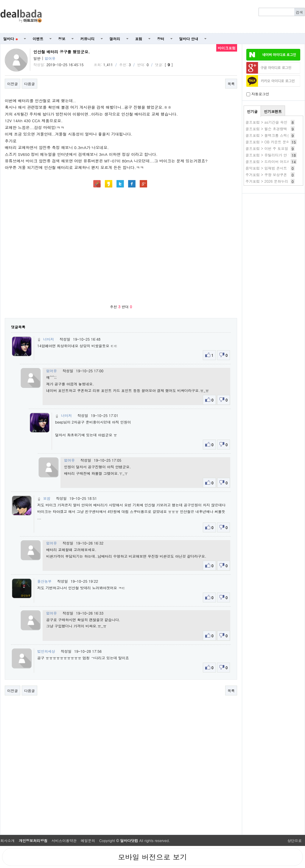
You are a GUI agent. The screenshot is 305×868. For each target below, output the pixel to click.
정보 (62, 39)
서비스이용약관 (64, 840)
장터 (161, 39)
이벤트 (38, 39)
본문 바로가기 (0, 0)
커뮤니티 (88, 39)
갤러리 (115, 39)
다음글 (29, 84)
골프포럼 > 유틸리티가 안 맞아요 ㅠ (275, 155)
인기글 (252, 111)
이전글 (13, 84)
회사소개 (7, 840)
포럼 (139, 39)
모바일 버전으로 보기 (152, 857)
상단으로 (295, 840)
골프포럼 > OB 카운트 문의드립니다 (275, 142)
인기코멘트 (273, 111)
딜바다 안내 (189, 39)
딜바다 (11, 39)
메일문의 (88, 840)
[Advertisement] (273, 228)
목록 (231, 84)
